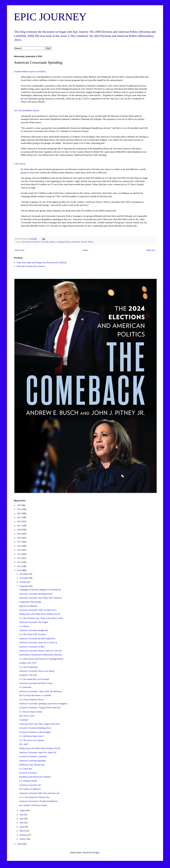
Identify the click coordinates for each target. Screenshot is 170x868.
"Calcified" (24, 720)
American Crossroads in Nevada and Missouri (38, 801)
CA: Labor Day (26, 769)
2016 (20, 546)
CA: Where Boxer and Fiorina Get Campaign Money (41, 659)
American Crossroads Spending (32, 761)
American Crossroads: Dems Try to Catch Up (38, 643)
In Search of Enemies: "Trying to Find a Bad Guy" (40, 708)
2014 (20, 554)
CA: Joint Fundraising (28, 667)
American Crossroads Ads (30, 785)
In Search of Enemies (28, 773)
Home (85, 250)
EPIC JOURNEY (50, 17)
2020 (20, 530)
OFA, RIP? (24, 744)
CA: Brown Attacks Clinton (31, 712)
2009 (20, 844)
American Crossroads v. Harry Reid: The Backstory (41, 691)
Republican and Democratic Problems (35, 777)
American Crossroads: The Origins (34, 622)
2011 (20, 566)
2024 (20, 513)
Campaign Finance (63, 242)
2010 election (26, 242)
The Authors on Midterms (30, 789)
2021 (20, 526)
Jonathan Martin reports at (26, 71)
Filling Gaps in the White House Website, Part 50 (40, 614)
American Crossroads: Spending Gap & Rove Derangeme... (44, 704)
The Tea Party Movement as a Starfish (35, 695)
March (23, 831)
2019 (20, 534)
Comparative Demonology (30, 602)
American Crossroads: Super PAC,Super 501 (38, 752)
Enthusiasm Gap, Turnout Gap (32, 765)
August (23, 810)
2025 (20, 509)
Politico (42, 71)
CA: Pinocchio (25, 687)
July (22, 815)
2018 (20, 538)
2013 (20, 558)
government (76, 242)
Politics (91, 242)
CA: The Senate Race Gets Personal (34, 679)
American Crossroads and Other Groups (36, 683)
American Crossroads (40, 242)
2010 (20, 570)
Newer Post (20, 250)
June (22, 819)
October (23, 582)
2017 (20, 542)
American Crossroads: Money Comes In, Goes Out (40, 651)
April (22, 827)
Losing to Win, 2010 (28, 663)
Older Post (151, 250)
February (24, 835)
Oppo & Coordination (28, 606)
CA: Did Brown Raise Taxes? (31, 736)
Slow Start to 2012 (27, 716)
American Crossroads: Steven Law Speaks (37, 671)
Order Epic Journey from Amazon (31, 266)
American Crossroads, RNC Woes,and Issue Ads (39, 793)
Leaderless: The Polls (28, 675)
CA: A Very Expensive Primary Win (34, 797)
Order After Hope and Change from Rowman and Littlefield (42, 263)
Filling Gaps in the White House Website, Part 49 (40, 748)
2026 (20, 505)
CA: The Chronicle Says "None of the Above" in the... (42, 618)
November (24, 578)
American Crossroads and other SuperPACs (37, 639)
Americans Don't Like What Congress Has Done (39, 724)
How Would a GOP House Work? (33, 805)
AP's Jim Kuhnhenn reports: (27, 110)
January (23, 839)
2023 (20, 517)
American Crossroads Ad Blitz (32, 647)
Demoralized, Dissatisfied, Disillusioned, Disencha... (41, 655)
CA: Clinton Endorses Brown (31, 700)
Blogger (96, 853)
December (24, 574)
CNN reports (20, 164)
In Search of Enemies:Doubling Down (35, 728)
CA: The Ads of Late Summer (32, 740)
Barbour (52, 242)
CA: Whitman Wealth (28, 781)
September (24, 586)
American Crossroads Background (33, 630)
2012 (20, 562)
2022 (20, 521)
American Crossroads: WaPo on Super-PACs (38, 610)
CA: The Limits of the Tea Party (33, 634)
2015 (20, 550)
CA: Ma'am (24, 626)
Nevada (84, 242)
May (22, 823)
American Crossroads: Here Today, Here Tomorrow (41, 598)
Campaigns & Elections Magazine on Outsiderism (40, 590)
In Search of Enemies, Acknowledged (35, 732)
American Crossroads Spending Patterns (36, 594)
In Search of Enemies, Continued (33, 756)
